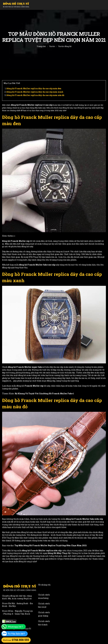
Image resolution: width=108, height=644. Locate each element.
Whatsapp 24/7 (15, 627)
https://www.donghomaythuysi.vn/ (75, 559)
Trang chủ (41, 46)
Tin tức (52, 46)
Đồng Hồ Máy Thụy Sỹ (59, 553)
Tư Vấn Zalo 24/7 (16, 634)
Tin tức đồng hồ (65, 46)
